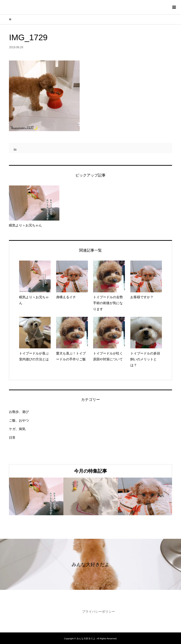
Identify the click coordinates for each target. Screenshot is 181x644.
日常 (12, 438)
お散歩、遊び (19, 412)
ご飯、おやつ (19, 420)
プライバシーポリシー (99, 612)
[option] (36, 497)
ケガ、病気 (17, 429)
